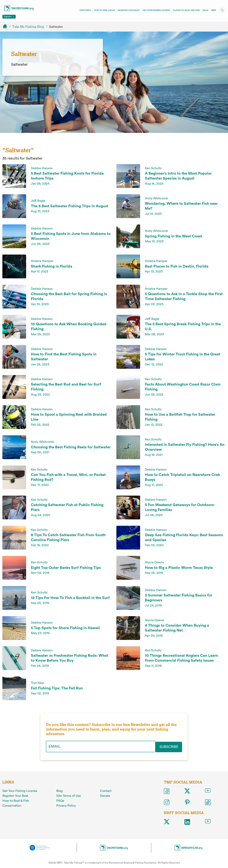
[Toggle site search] (222, 10)
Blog (206, 10)
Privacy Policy (66, 805)
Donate (105, 795)
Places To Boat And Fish (186, 10)
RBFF (214, 10)
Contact (106, 790)
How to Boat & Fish (16, 800)
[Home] (6, 27)
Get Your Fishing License (156, 10)
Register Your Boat (129, 10)
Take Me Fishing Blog (28, 27)
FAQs (60, 800)
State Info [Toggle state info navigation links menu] (85, 10)
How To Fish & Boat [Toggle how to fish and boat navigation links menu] (104, 10)
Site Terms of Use (69, 795)
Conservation (12, 805)
